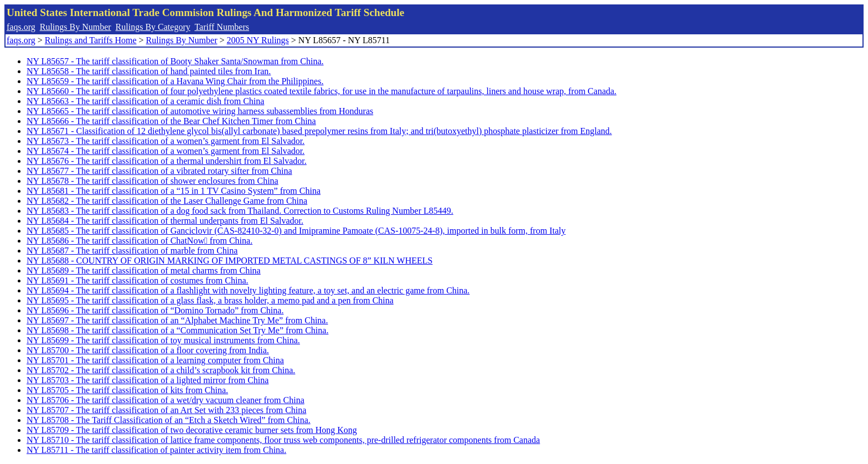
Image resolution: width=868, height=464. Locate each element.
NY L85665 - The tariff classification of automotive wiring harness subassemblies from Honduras (200, 111)
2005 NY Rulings (258, 40)
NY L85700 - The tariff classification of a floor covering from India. (148, 350)
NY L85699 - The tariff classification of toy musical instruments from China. (163, 340)
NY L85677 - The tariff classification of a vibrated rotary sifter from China (159, 171)
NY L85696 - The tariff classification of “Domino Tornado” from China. (155, 310)
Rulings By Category (153, 27)
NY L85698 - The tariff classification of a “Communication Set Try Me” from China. (177, 330)
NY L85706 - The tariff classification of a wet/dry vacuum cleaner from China (166, 400)
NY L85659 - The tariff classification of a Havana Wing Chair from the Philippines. (175, 81)
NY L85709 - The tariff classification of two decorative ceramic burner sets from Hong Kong (192, 430)
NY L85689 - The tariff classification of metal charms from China (144, 270)
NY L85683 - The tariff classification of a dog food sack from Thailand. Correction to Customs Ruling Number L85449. (240, 211)
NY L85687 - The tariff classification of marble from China (132, 251)
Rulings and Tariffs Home (91, 40)
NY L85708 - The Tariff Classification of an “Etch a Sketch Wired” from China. (169, 420)
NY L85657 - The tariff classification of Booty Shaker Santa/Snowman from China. (175, 61)
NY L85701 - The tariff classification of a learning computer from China (155, 360)
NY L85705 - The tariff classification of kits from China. (127, 390)
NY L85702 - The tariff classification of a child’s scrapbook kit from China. (161, 370)
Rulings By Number (76, 27)
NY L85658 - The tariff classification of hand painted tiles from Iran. (149, 71)
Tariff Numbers (222, 27)
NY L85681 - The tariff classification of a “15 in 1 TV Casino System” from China (174, 191)
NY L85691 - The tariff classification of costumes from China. (138, 280)
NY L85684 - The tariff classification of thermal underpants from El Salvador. (165, 221)
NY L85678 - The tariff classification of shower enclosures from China (153, 181)
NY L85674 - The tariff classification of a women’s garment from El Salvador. (166, 151)
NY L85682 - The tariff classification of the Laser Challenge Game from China (167, 201)
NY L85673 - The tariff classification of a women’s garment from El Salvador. (166, 141)
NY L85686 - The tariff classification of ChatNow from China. (139, 241)
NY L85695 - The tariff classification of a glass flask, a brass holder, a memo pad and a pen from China (210, 300)
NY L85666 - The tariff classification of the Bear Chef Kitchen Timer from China (171, 121)
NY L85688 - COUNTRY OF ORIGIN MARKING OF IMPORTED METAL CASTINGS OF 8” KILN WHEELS (229, 261)
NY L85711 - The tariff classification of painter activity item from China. (156, 450)
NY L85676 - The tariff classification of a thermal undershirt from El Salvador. (167, 161)
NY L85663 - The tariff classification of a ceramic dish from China (145, 101)
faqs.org (21, 27)
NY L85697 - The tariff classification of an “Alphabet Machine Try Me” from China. (177, 320)
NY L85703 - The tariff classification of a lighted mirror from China (148, 380)
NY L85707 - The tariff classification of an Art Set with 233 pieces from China (166, 410)
